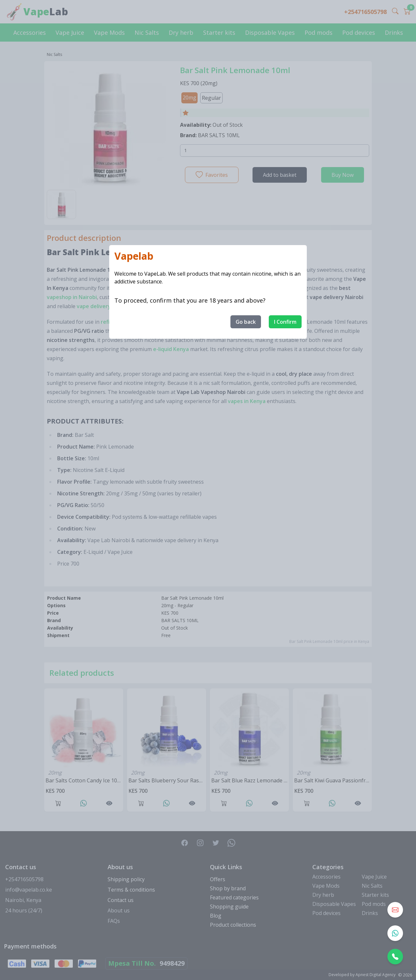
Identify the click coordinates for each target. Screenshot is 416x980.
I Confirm (285, 322)
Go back (246, 322)
